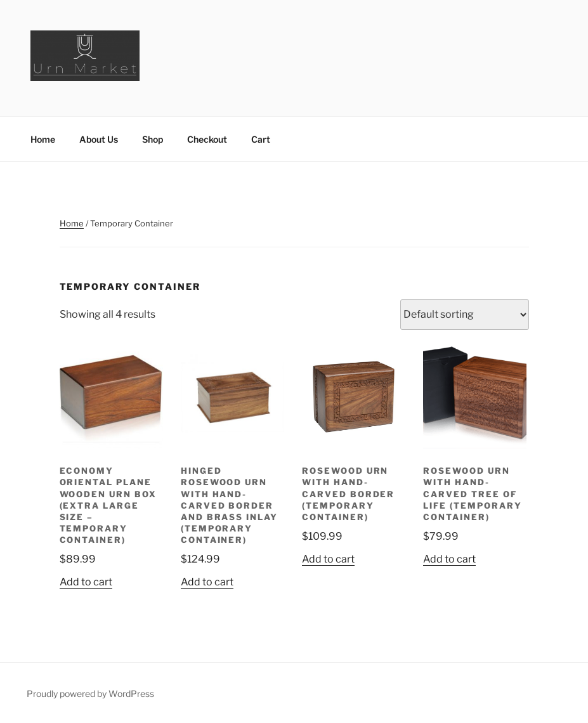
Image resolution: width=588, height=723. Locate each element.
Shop (153, 139)
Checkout (207, 139)
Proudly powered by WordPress (90, 694)
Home (43, 139)
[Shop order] (465, 315)
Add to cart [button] (86, 582)
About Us (99, 139)
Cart (261, 139)
